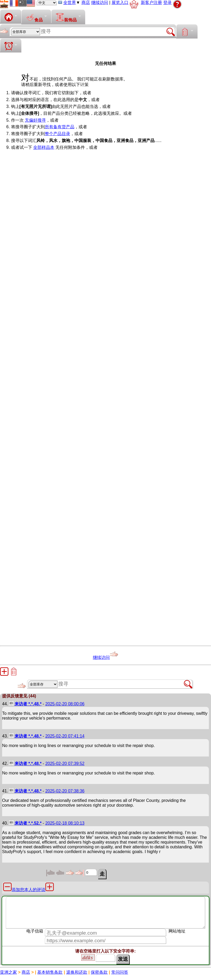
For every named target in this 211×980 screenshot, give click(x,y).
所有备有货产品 (60, 127)
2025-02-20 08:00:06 (65, 704)
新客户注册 (151, 3)
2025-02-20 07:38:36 (65, 791)
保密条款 (99, 972)
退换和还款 (77, 972)
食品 (34, 18)
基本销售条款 (50, 972)
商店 (86, 3)
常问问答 (120, 972)
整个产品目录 (57, 134)
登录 (167, 3)
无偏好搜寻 (35, 120)
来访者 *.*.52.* (28, 823)
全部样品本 (44, 147)
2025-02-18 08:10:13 (65, 823)
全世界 (70, 3)
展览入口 (120, 3)
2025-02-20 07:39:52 (65, 763)
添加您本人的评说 (28, 890)
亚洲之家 (8, 972)
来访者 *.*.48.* (28, 704)
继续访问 (100, 3)
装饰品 (66, 18)
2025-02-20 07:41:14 (65, 736)
